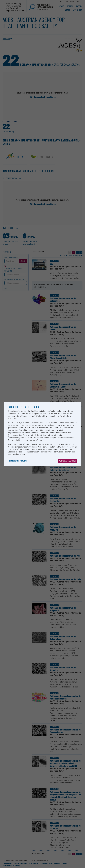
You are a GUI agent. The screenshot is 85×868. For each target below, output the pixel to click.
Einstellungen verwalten (18, 461)
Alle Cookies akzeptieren (68, 461)
